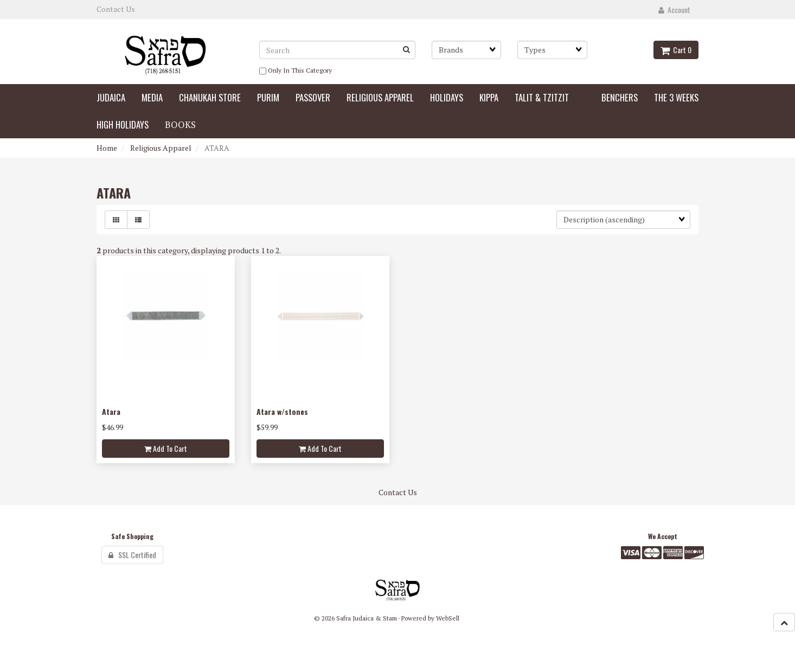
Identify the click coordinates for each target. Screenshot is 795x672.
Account (674, 9)
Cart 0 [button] (676, 50)
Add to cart (166, 448)
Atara (111, 411)
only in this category (296, 71)
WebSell (448, 618)
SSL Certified (132, 555)
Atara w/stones (282, 411)
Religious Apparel (161, 148)
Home (107, 148)
